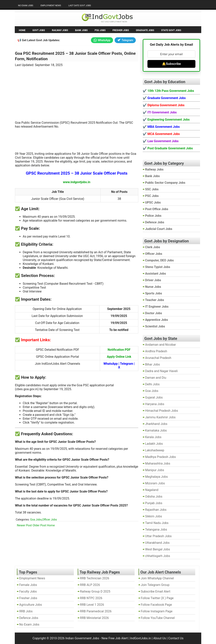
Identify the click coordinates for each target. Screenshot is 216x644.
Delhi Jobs (152, 384)
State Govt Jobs (171, 30)
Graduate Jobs (145, 30)
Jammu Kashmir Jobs (160, 417)
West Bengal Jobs (158, 549)
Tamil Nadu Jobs (157, 523)
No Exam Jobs (26, 6)
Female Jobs (28, 585)
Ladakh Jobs (154, 444)
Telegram (125, 40)
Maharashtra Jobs (158, 463)
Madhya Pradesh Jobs (160, 457)
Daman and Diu (156, 378)
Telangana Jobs (156, 530)
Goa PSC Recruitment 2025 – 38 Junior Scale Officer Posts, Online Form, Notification (75, 56)
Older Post (39, 525)
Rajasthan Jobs (156, 510)
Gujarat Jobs (154, 397)
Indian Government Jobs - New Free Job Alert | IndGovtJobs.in (108, 638)
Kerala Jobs (153, 437)
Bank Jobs (81, 30)
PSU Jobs (100, 30)
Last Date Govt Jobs (80, 6)
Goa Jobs (36, 520)
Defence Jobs (29, 618)
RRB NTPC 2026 (91, 598)
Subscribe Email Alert (156, 591)
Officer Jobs (49, 520)
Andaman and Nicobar (161, 345)
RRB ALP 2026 (90, 585)
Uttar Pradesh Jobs (158, 536)
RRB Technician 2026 (95, 578)
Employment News (51, 6)
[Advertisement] (77, 93)
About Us (160, 638)
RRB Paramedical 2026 (96, 611)
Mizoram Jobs (155, 483)
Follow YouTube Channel (158, 618)
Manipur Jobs (155, 470)
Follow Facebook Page (156, 605)
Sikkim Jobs (154, 516)
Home (22, 30)
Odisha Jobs (154, 496)
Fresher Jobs (121, 30)
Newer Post (24, 525)
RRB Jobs (26, 611)
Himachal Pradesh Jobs (162, 411)
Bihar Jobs (152, 364)
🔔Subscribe (171, 64)
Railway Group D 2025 (95, 591)
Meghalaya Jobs (156, 477)
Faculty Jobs (28, 591)
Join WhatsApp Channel (157, 578)
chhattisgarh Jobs (158, 556)
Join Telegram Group (155, 585)
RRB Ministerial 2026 (94, 618)
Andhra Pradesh (156, 351)
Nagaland (152, 490)
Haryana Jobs (155, 404)
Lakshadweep (155, 450)
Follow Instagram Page (157, 611)
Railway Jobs (60, 30)
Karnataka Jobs (156, 430)
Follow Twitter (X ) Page (157, 598)
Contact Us (176, 638)
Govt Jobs (39, 30)
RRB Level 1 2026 (92, 605)
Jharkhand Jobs (156, 424)
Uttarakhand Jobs (157, 543)
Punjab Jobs (154, 503)
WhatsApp (102, 40)
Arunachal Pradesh (158, 358)
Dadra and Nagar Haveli (161, 371)
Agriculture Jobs (31, 605)
